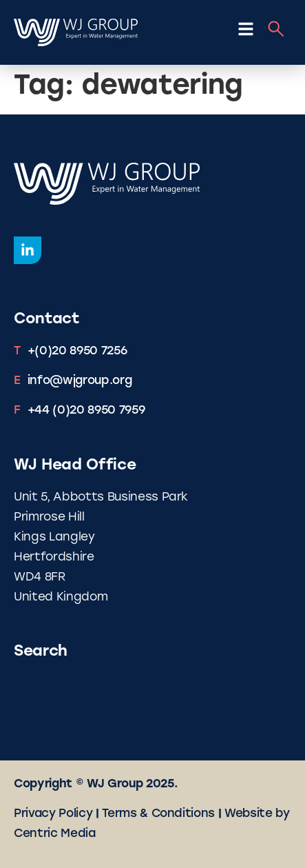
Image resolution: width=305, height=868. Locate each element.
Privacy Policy (53, 814)
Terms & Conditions (158, 814)
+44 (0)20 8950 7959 (86, 411)
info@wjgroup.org (80, 381)
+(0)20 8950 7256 (77, 351)
